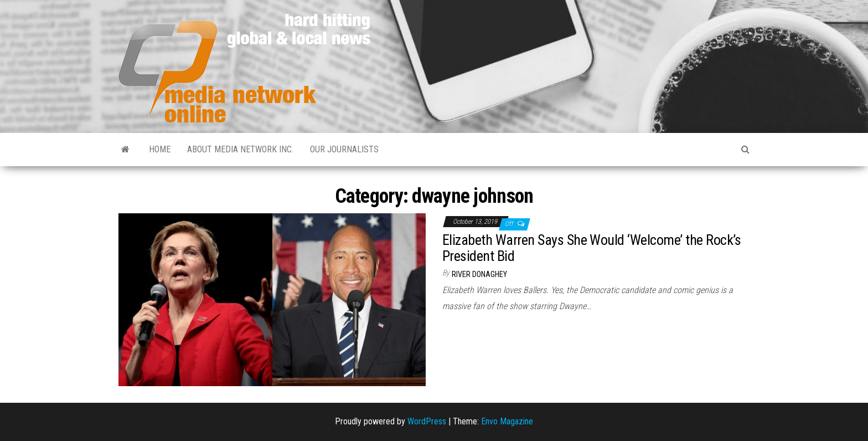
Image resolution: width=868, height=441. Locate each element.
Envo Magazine (507, 421)
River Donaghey (479, 274)
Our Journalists (344, 149)
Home (160, 149)
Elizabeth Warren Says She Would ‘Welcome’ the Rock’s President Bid (592, 248)
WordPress (427, 421)
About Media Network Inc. (240, 149)
